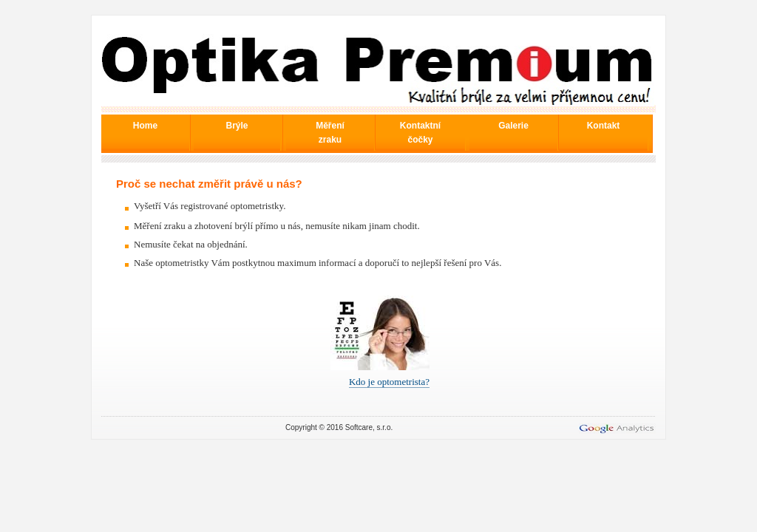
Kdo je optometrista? (389, 382)
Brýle (237, 126)
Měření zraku (330, 133)
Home (145, 126)
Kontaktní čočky (420, 133)
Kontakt (604, 126)
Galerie (513, 126)
